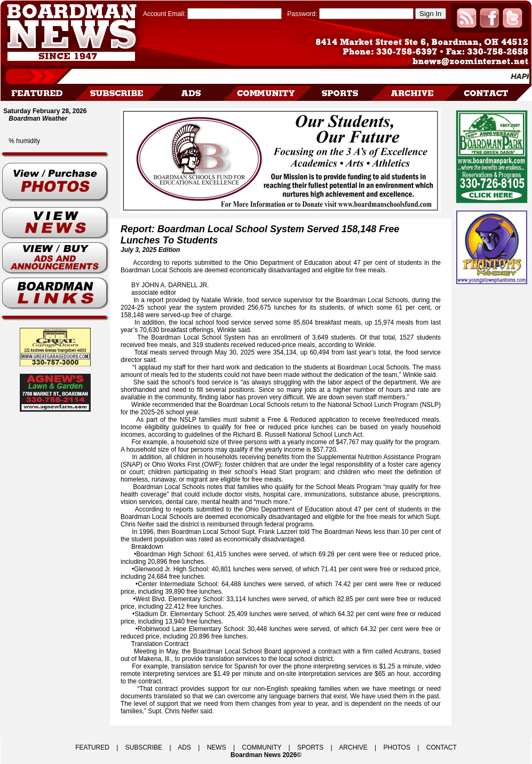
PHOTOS (396, 747)
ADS (184, 747)
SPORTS (310, 747)
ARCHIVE (353, 747)
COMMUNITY (262, 747)
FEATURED (92, 747)
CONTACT (442, 747)
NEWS (217, 747)
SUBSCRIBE (144, 747)
